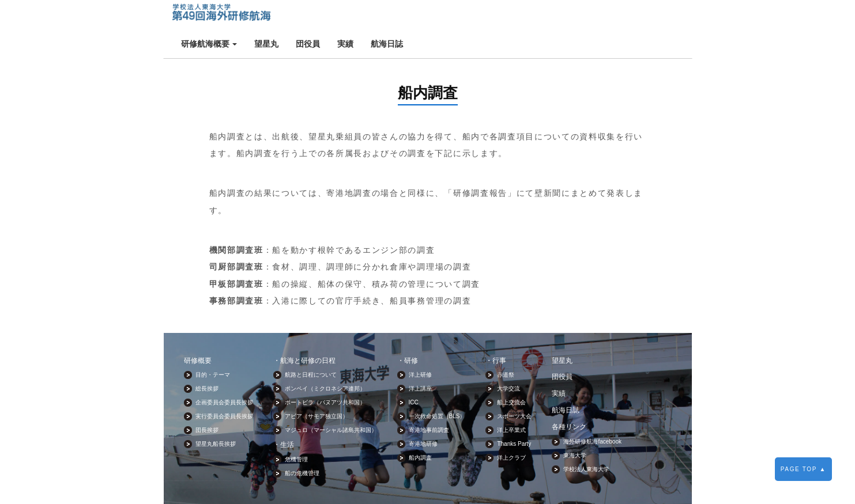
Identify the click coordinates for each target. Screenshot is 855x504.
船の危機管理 (302, 445)
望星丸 (382, 15)
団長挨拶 (207, 402)
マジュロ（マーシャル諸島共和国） (331, 402)
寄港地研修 (423, 416)
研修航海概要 (325, 15)
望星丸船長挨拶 (216, 416)
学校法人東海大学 (586, 440)
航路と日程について (311, 346)
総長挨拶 (207, 360)
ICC (414, 374)
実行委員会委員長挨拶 (224, 388)
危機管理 (296, 431)
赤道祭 (506, 346)
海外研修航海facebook (592, 413)
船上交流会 (511, 374)
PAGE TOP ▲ (803, 469)
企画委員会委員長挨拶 (224, 374)
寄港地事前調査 (429, 402)
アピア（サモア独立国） (317, 388)
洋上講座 (420, 360)
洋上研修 (420, 346)
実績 (461, 15)
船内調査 (420, 429)
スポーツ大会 (514, 388)
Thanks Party (514, 416)
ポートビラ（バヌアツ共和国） (325, 374)
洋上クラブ (511, 429)
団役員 (424, 15)
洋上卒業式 (511, 402)
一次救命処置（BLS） (437, 388)
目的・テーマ (213, 346)
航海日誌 (503, 15)
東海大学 (575, 427)
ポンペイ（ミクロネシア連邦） (325, 360)
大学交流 (509, 360)
